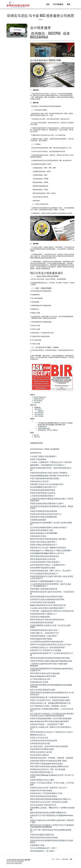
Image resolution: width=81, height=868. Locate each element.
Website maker (18, 863)
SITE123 (12, 863)
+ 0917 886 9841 (39, 414)
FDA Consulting (38, 401)
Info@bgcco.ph (42, 426)
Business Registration (40, 397)
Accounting (37, 402)
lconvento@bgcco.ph (44, 428)
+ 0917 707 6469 (39, 416)
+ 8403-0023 (38, 409)
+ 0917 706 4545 (39, 413)
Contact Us (37, 437)
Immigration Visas (39, 399)
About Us (36, 435)
